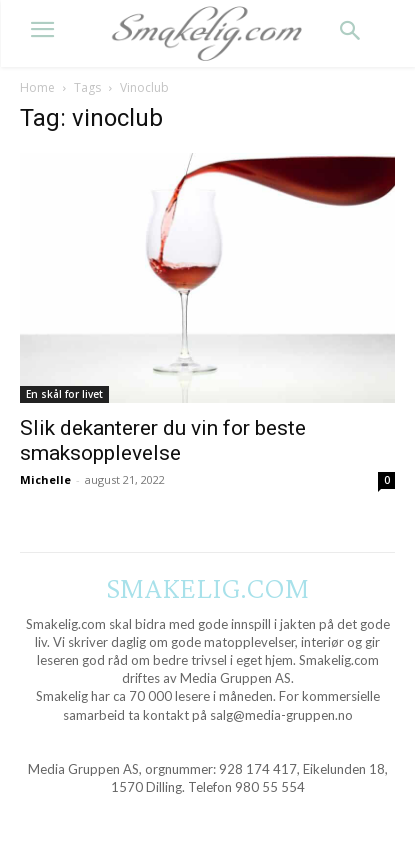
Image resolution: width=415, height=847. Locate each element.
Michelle (45, 479)
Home (37, 87)
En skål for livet (64, 394)
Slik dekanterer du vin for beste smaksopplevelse (163, 440)
